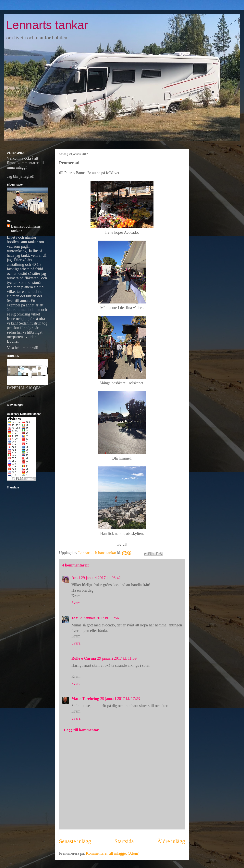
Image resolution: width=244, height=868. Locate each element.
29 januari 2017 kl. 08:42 (101, 578)
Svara (76, 603)
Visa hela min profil (23, 348)
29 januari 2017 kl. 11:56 (99, 618)
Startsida (124, 841)
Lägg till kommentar (81, 730)
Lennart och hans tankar (26, 228)
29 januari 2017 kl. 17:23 (120, 699)
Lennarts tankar (47, 25)
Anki (76, 578)
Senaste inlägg (75, 841)
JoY (75, 618)
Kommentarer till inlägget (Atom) (113, 853)
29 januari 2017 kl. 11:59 (117, 658)
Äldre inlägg (171, 841)
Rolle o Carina (84, 658)
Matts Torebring (85, 699)
